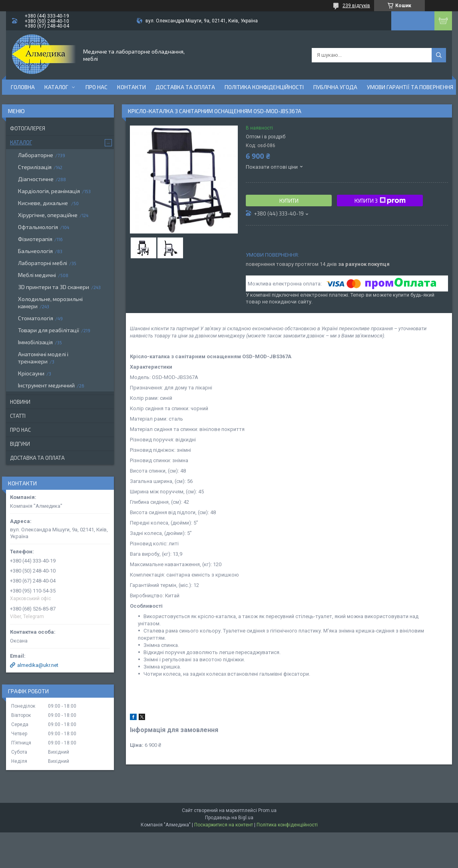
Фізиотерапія (35, 239)
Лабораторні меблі (43, 263)
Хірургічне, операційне (48, 215)
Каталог (56, 87)
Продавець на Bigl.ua (229, 818)
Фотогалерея (28, 128)
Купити (289, 201)
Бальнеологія (35, 251)
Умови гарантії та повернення (410, 87)
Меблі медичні (37, 275)
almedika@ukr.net (38, 665)
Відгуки (20, 444)
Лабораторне (36, 155)
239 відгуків (356, 6)
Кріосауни (31, 373)
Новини (20, 402)
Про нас (97, 87)
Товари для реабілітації (49, 330)
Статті (18, 416)
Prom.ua (267, 810)
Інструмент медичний (46, 385)
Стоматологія (36, 318)
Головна (23, 87)
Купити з (380, 201)
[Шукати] (439, 55)
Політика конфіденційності (264, 87)
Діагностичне (36, 179)
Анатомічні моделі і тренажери (43, 358)
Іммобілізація (35, 342)
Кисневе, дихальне (44, 203)
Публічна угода (335, 87)
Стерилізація (35, 167)
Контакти (131, 87)
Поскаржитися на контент (224, 825)
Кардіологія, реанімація (49, 191)
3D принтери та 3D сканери (54, 287)
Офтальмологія (38, 227)
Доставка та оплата (185, 87)
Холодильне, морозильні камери (50, 302)
